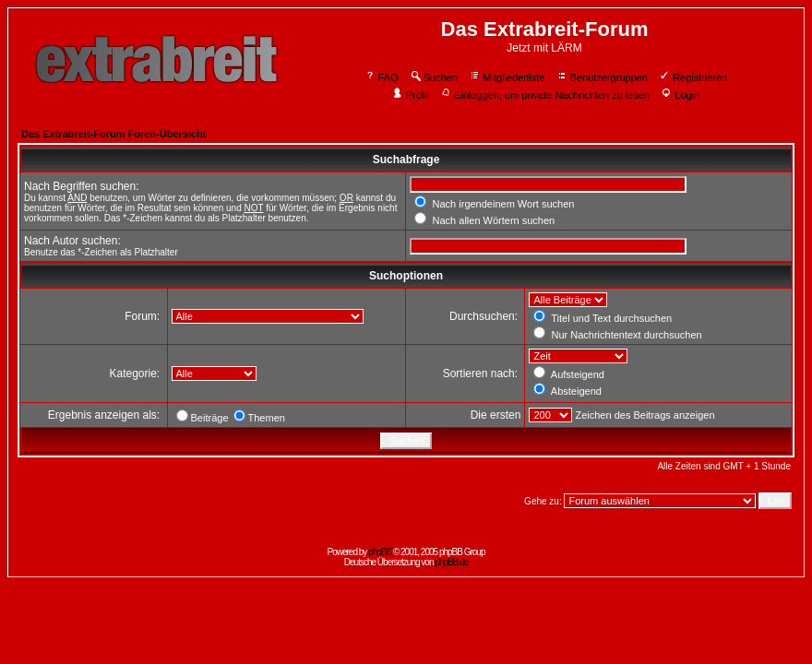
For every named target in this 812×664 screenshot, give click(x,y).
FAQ (382, 77)
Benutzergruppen (602, 77)
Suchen (434, 77)
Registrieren (693, 77)
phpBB (380, 552)
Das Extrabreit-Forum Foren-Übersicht (113, 134)
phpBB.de (451, 562)
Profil (411, 95)
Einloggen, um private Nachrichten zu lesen (545, 95)
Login (680, 95)
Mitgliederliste (507, 77)
